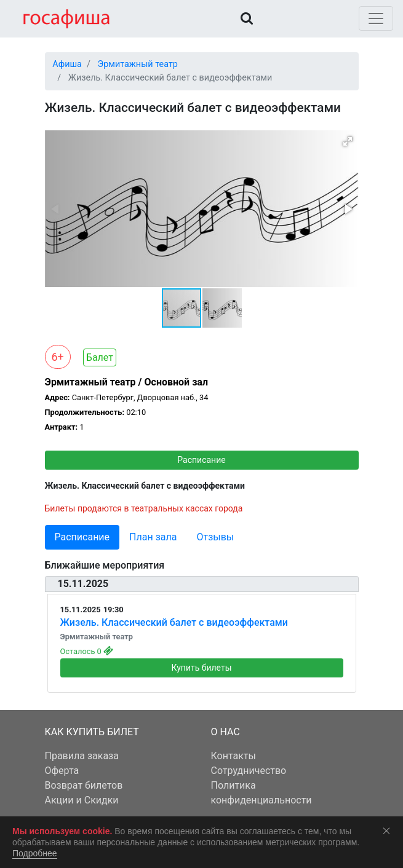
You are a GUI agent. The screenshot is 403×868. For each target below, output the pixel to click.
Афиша (67, 64)
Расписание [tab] (82, 537)
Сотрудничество (249, 771)
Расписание (201, 460)
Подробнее (35, 853)
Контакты (233, 756)
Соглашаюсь (389, 831)
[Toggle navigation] (376, 18)
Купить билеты (201, 668)
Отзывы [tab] (215, 537)
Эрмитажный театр (137, 64)
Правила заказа (82, 756)
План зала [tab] (153, 537)
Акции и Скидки (82, 800)
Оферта (62, 771)
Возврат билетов (84, 785)
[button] (348, 141)
